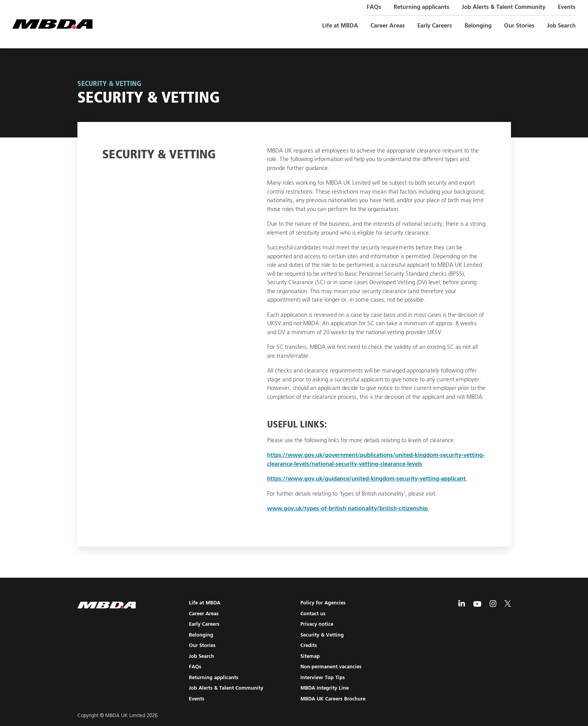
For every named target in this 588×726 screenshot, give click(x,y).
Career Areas (388, 26)
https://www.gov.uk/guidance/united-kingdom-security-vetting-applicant (367, 479)
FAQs (374, 7)
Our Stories (519, 26)
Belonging (478, 26)
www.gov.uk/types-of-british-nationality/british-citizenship (348, 509)
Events (567, 7)
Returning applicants (422, 7)
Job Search (561, 26)
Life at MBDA (340, 26)
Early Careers (435, 26)
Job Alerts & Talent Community (504, 7)
